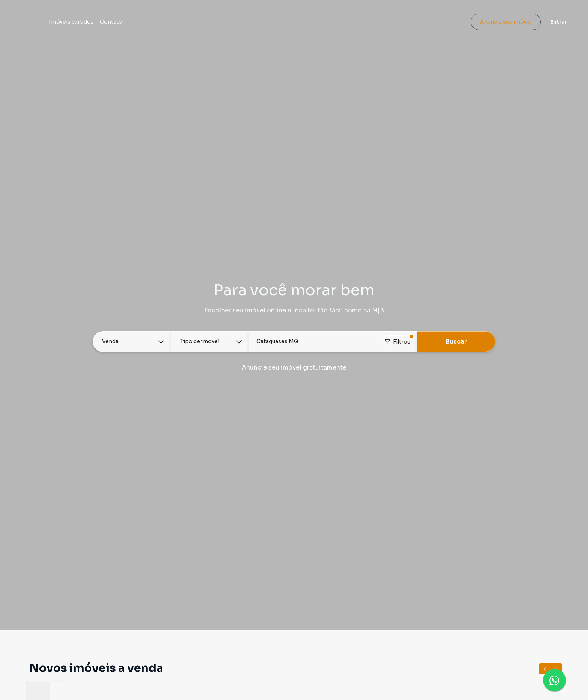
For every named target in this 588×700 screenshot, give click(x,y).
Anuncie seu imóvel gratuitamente (294, 367)
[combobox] (333, 342)
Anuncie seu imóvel (496, 23)
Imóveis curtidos (113, 23)
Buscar (456, 342)
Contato (152, 23)
